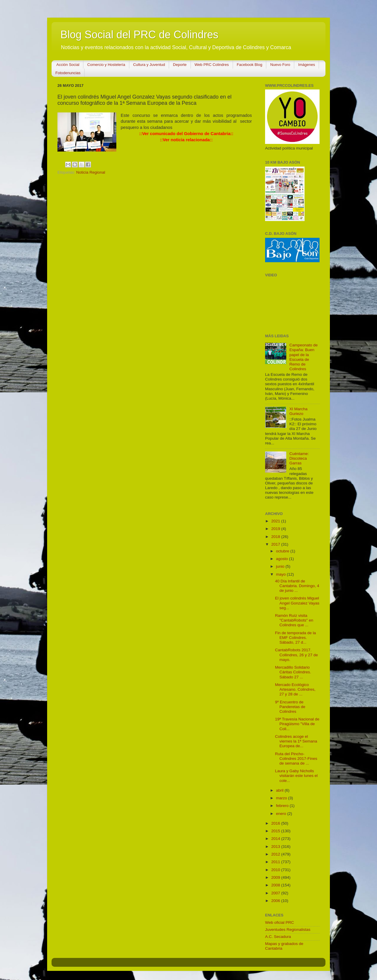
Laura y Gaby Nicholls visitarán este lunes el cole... (296, 776)
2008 (276, 885)
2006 (276, 901)
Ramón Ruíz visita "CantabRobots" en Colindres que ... (294, 620)
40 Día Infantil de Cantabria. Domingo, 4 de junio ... (297, 586)
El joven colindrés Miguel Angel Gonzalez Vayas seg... (297, 603)
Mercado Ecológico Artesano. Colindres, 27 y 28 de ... (295, 689)
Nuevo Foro (280, 65)
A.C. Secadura (278, 937)
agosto (282, 559)
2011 (276, 862)
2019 (276, 529)
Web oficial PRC (280, 922)
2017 (276, 544)
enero (282, 814)
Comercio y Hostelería (106, 65)
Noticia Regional (91, 172)
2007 (276, 893)
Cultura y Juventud (149, 65)
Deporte (180, 65)
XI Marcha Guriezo (298, 411)
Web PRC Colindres (212, 65)
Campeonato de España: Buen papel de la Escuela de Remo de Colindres (303, 357)
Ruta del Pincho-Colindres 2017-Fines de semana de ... (296, 759)
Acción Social (68, 65)
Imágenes (306, 65)
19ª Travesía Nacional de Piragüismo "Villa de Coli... (297, 724)
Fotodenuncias (68, 73)
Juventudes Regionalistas (288, 930)
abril (280, 790)
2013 (276, 847)
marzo (282, 798)
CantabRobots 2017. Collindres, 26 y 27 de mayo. (297, 655)
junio (281, 566)
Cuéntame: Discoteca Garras (299, 458)
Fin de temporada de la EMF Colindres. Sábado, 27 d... (296, 638)
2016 (276, 823)
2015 (276, 831)
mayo (281, 574)
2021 (276, 521)
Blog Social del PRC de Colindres (139, 35)
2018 (276, 537)
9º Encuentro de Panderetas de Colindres (290, 707)
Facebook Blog (250, 65)
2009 (276, 877)
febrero (283, 806)
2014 (276, 839)
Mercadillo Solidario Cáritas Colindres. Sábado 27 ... (293, 672)
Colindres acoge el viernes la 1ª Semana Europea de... (296, 741)
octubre (283, 551)
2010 (276, 870)
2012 (276, 854)
